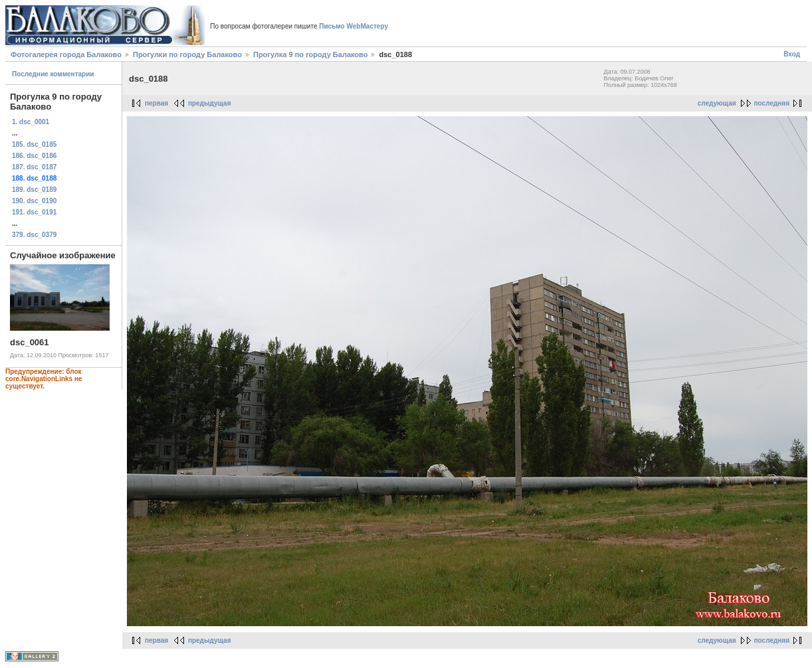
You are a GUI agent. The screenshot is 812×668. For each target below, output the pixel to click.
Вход (792, 54)
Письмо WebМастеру (354, 26)
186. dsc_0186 (34, 156)
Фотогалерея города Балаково (66, 54)
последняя (772, 103)
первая (156, 103)
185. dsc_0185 (34, 144)
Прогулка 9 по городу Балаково (310, 54)
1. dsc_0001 (31, 122)
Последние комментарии (53, 74)
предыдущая (210, 103)
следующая (717, 103)
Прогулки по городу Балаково (187, 54)
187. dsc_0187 (34, 167)
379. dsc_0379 (34, 235)
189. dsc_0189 (34, 190)
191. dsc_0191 (34, 212)
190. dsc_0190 (34, 201)
